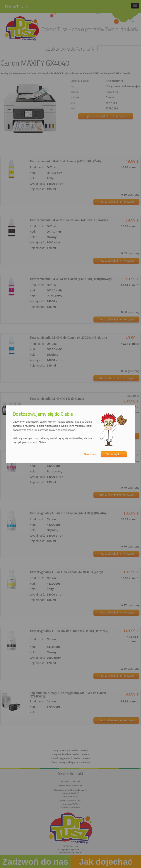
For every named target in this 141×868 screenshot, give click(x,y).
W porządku (114, 454)
